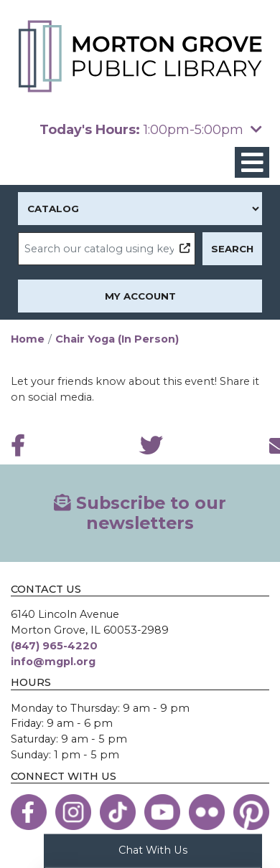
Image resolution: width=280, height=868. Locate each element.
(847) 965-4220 (54, 646)
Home (28, 339)
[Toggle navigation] (252, 162)
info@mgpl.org (53, 662)
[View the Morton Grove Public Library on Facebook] (29, 812)
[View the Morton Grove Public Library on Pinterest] (251, 812)
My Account (140, 296)
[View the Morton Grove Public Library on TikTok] (118, 812)
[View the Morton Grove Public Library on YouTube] (162, 812)
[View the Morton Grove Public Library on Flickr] (207, 812)
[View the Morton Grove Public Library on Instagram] (73, 812)
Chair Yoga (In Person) (117, 339)
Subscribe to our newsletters (140, 513)
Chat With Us (153, 849)
